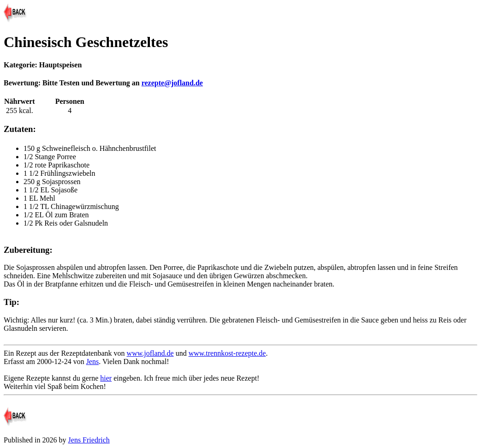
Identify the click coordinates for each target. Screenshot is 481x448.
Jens (93, 361)
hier (106, 378)
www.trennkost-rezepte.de (227, 353)
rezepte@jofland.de (172, 83)
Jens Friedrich (89, 440)
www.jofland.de (150, 353)
